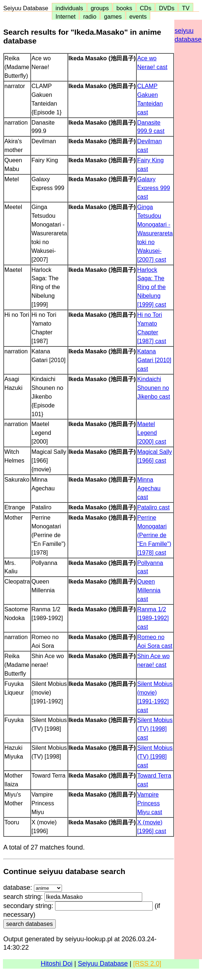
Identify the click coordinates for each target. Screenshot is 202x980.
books (124, 8)
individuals (69, 8)
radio (90, 16)
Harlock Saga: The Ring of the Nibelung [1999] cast (151, 287)
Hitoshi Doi (57, 964)
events (138, 16)
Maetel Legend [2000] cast (151, 433)
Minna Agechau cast (149, 488)
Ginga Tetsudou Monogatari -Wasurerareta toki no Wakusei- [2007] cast (155, 233)
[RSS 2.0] (147, 964)
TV (186, 8)
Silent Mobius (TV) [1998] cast (155, 729)
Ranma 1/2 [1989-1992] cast (153, 618)
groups (100, 8)
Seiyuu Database (27, 8)
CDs (146, 8)
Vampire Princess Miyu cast (149, 803)
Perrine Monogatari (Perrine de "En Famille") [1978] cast (154, 535)
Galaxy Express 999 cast (154, 188)
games (113, 16)
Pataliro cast (153, 507)
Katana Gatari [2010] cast (154, 360)
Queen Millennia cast (149, 590)
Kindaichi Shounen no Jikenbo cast (154, 388)
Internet (65, 16)
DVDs (167, 8)
